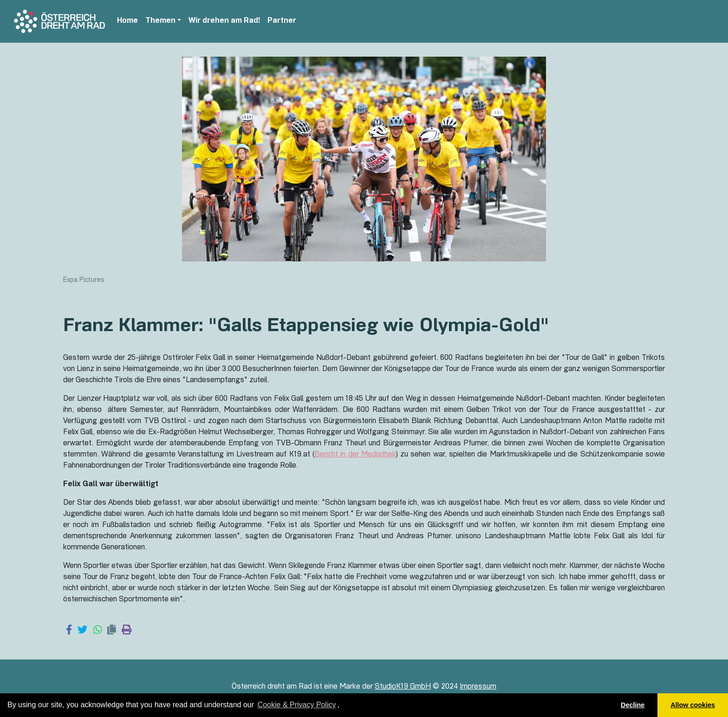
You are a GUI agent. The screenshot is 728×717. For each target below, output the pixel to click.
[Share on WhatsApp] (98, 631)
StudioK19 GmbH (403, 687)
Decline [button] (633, 705)
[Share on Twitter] (82, 631)
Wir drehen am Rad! (224, 21)
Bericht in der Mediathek (355, 455)
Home (127, 21)
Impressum (478, 687)
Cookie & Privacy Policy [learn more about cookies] (297, 705)
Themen (160, 21)
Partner (282, 21)
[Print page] (127, 631)
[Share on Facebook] (69, 631)
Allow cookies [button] (693, 705)
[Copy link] (112, 631)
